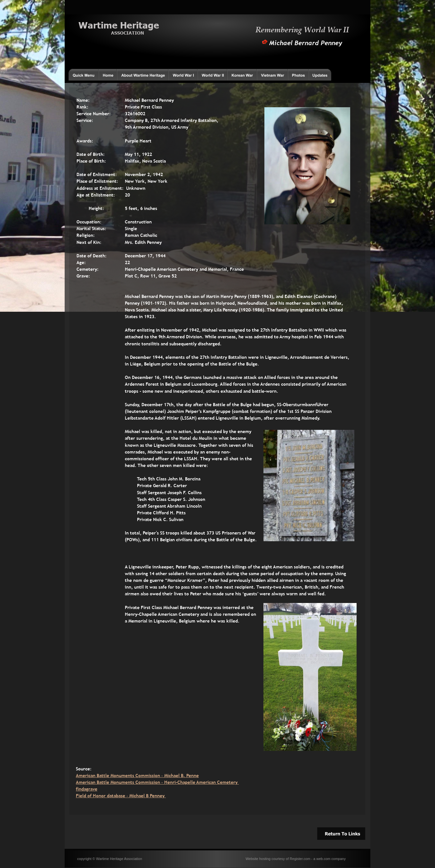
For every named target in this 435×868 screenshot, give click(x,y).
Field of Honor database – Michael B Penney (121, 796)
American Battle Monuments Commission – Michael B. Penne (137, 776)
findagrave (87, 789)
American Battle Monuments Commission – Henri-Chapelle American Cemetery (157, 782)
